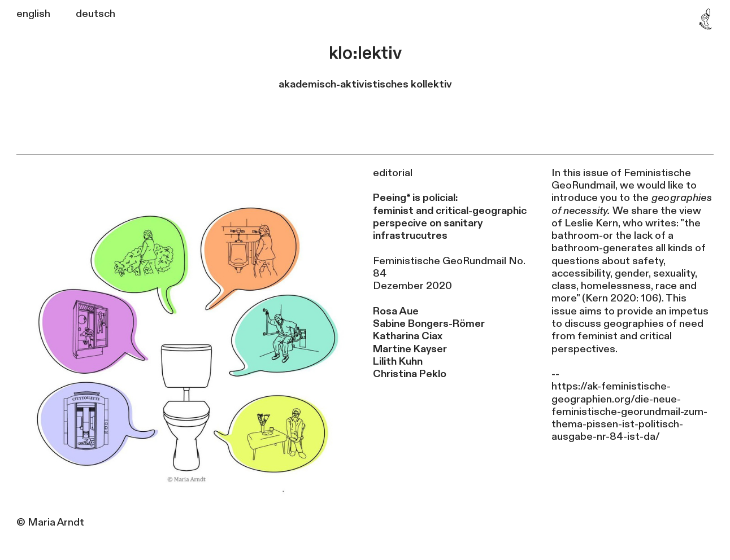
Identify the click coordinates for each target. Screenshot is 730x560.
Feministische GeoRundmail (440, 261)
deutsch (95, 14)
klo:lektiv (365, 53)
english (33, 14)
